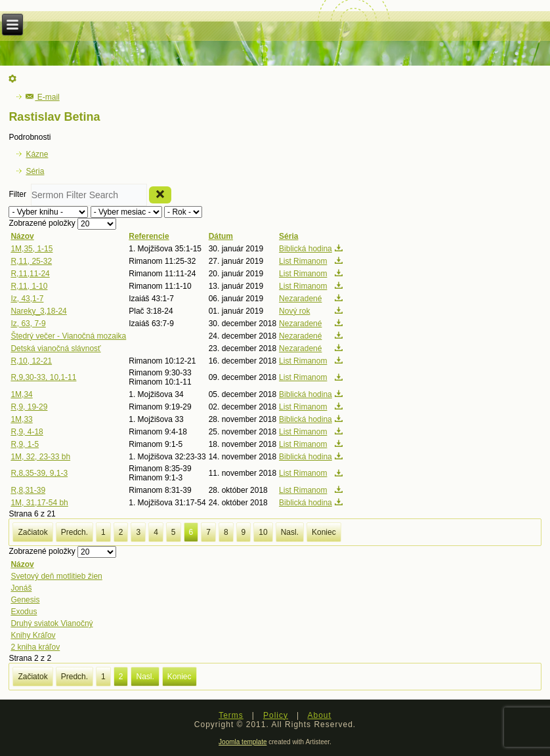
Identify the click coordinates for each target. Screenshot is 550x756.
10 (263, 532)
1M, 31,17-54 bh (39, 503)
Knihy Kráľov (33, 635)
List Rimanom (303, 261)
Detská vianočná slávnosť (55, 348)
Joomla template (243, 742)
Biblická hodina (306, 249)
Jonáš (21, 588)
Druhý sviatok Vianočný (52, 623)
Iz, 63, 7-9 (28, 324)
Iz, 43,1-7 (27, 299)
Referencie (149, 236)
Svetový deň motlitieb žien (56, 576)
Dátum (221, 236)
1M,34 (21, 394)
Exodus (24, 612)
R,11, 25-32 (31, 261)
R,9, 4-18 (27, 432)
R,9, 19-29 (29, 407)
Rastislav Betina (54, 117)
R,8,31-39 (28, 490)
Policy (276, 715)
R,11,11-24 (30, 274)
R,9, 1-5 (25, 444)
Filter (19, 195)
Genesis (25, 600)
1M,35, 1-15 (32, 249)
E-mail (42, 97)
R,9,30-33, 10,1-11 (43, 377)
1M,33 (21, 419)
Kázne (37, 154)
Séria (35, 171)
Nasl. (290, 532)
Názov (22, 236)
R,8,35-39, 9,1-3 (39, 473)
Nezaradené (300, 299)
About (319, 715)
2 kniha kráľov (35, 647)
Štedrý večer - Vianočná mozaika (68, 336)
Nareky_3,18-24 (38, 311)
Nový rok (294, 311)
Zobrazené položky (43, 224)
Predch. (74, 532)
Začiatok (32, 532)
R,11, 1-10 (29, 286)
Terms (231, 715)
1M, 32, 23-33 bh (40, 457)
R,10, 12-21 (31, 361)
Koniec (324, 532)
